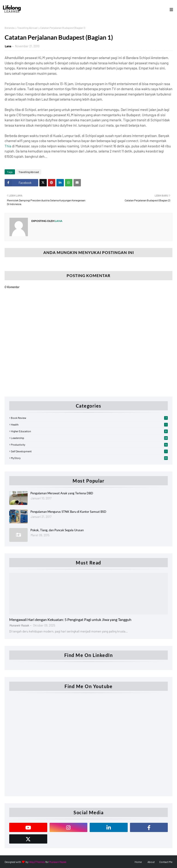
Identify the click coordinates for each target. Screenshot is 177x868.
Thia (8, 146)
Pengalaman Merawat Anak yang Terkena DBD (62, 493)
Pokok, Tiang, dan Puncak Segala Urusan (57, 530)
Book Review (89, 418)
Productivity (89, 444)
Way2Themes (37, 862)
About (151, 862)
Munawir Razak (58, 862)
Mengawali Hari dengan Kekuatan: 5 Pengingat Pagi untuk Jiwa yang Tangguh (70, 619)
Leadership (89, 438)
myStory (89, 458)
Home (138, 862)
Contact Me (166, 862)
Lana (8, 46)
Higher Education (89, 431)
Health (89, 424)
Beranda (10, 28)
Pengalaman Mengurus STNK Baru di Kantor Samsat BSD (68, 512)
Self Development (89, 451)
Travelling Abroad (27, 28)
